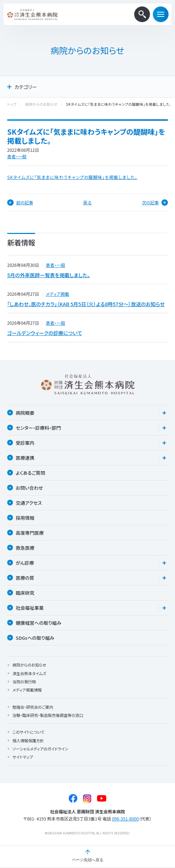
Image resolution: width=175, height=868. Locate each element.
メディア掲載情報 (27, 690)
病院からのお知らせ (41, 104)
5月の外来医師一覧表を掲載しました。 (48, 275)
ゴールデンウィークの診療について (45, 333)
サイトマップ (23, 757)
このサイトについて (29, 732)
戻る (88, 203)
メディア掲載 (57, 294)
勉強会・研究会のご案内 (33, 707)
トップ (12, 104)
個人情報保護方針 (28, 740)
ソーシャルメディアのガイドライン (40, 749)
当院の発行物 (24, 682)
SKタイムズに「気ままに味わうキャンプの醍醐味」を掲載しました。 (72, 177)
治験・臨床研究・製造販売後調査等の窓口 (48, 715)
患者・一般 (17, 156)
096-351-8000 (125, 819)
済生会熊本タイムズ (30, 673)
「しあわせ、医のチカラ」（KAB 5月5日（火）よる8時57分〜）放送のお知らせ (86, 304)
